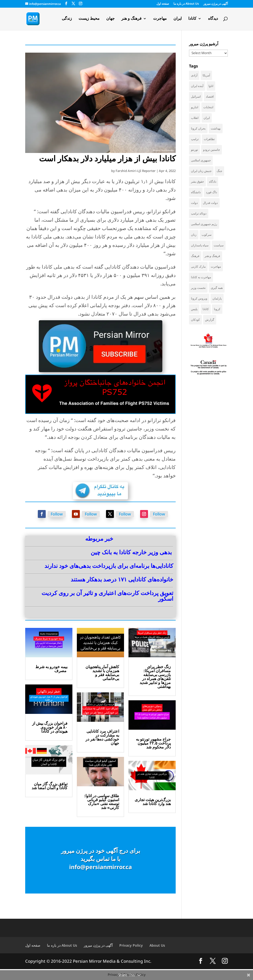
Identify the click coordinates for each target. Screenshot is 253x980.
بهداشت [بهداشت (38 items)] (216, 128)
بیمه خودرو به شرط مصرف (51, 669)
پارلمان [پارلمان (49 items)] (217, 298)
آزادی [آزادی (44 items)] (194, 75)
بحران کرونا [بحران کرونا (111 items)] (198, 128)
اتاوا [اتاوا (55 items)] (211, 86)
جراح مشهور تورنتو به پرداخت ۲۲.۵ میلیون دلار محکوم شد (153, 743)
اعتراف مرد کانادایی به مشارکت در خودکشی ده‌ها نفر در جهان (102, 737)
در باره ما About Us (186, 4)
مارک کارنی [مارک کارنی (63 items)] (198, 266)
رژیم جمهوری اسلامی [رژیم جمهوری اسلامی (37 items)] (204, 224)
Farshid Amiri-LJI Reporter (136, 171)
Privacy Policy (131, 945)
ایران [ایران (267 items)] (207, 118)
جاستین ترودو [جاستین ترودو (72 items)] (211, 150)
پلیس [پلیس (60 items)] (194, 309)
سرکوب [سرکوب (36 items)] (207, 235)
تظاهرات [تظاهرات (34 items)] (209, 139)
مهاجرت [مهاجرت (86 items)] (216, 266)
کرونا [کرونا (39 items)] (217, 309)
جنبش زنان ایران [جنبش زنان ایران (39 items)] (201, 171)
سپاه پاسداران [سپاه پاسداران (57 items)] (200, 245)
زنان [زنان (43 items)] (194, 235)
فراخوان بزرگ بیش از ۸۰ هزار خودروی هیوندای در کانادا (50, 727)
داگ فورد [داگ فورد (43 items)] (211, 192)
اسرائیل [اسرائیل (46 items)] (196, 96)
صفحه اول (163, 4)
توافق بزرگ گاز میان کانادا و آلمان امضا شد (50, 786)
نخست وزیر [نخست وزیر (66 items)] (198, 288)
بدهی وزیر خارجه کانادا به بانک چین (131, 552)
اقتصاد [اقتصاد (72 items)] (210, 96)
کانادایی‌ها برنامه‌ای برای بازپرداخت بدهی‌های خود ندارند (109, 566)
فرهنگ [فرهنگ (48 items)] (195, 256)
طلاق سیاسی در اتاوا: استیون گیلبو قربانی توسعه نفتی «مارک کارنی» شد (102, 802)
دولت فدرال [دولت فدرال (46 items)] (210, 203)
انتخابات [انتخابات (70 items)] (208, 107)
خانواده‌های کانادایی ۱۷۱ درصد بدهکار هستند (122, 579)
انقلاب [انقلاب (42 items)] (195, 118)
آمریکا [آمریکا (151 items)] (206, 75)
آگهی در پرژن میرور (216, 4)
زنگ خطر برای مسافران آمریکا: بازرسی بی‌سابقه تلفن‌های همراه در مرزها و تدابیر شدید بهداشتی (155, 677)
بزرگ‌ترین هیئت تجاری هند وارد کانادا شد (153, 802)
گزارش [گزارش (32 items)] (210, 320)
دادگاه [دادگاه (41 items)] (213, 181)
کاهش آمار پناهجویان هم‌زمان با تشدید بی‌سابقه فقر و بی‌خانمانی (102, 673)
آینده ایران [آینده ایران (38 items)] (197, 86)
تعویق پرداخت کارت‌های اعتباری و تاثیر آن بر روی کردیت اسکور (107, 596)
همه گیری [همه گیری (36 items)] (217, 288)
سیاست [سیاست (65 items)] (219, 245)
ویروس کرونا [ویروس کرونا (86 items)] (199, 298)
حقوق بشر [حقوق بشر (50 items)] (197, 181)
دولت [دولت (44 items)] (194, 203)
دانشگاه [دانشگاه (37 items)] (196, 192)
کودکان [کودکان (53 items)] (195, 320)
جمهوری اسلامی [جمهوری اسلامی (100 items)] (201, 160)
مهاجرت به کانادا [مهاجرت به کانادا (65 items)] (201, 277)
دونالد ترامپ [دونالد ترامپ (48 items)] (199, 213)
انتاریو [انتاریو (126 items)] (195, 107)
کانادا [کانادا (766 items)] (206, 309)
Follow (57, 514)
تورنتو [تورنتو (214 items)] (194, 150)
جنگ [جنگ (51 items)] (219, 171)
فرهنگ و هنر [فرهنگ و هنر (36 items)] (212, 256)
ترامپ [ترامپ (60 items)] (195, 139)
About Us (157, 945)
